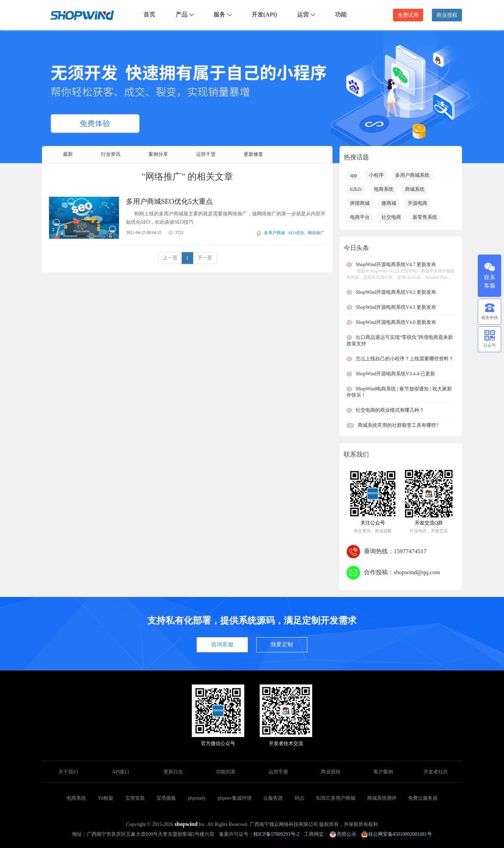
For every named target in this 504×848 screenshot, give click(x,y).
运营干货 (206, 154)
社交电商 (391, 217)
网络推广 (316, 233)
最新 (68, 154)
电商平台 (360, 217)
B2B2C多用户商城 (336, 798)
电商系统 (384, 189)
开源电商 (418, 203)
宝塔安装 (135, 798)
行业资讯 (111, 154)
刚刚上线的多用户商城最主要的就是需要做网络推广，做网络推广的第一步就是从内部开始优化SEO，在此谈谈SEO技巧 (226, 218)
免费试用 (408, 15)
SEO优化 (296, 233)
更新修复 (253, 154)
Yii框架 (106, 798)
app (353, 175)
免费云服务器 (423, 798)
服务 (222, 15)
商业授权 (447, 15)
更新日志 (173, 772)
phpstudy (197, 798)
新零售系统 (425, 217)
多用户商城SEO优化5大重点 (169, 201)
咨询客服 (222, 644)
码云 (300, 798)
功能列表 (226, 772)
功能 (341, 15)
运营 (306, 15)
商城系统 (415, 189)
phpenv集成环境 (235, 798)
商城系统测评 (382, 798)
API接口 (121, 772)
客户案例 (383, 772)
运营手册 (278, 772)
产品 (184, 15)
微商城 (389, 203)
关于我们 (68, 772)
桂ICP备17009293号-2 (276, 834)
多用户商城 (274, 233)
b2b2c (356, 189)
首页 (149, 15)
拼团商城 (360, 203)
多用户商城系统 (412, 175)
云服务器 (273, 798)
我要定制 (282, 644)
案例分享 (158, 154)
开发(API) (264, 15)
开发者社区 (436, 772)
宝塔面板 (166, 798)
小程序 (376, 175)
